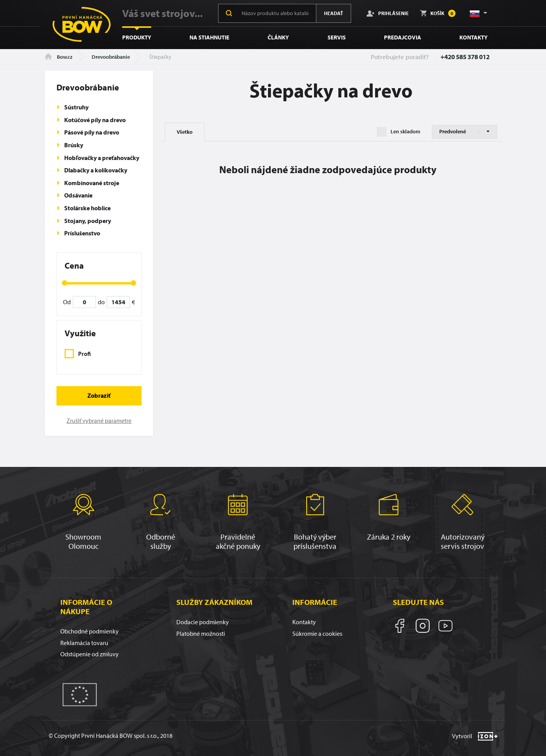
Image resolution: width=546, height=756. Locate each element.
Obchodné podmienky (90, 631)
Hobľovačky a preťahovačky (102, 158)
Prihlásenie (388, 13)
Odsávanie (78, 195)
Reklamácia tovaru (84, 643)
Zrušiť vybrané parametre (99, 421)
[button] (478, 13)
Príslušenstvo (82, 233)
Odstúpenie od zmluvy (90, 654)
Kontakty (473, 37)
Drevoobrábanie (111, 57)
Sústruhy (76, 107)
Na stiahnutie (209, 37)
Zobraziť (99, 395)
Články (278, 37)
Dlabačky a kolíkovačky (96, 170)
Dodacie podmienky (203, 622)
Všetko (185, 132)
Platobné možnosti (201, 633)
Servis (337, 37)
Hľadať (334, 13)
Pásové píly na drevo (92, 132)
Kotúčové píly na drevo (95, 120)
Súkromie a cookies (317, 633)
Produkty (137, 37)
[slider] (65, 283)
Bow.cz (59, 57)
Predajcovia (403, 37)
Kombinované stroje (92, 183)
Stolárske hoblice (87, 208)
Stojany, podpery (88, 221)
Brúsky (74, 145)
